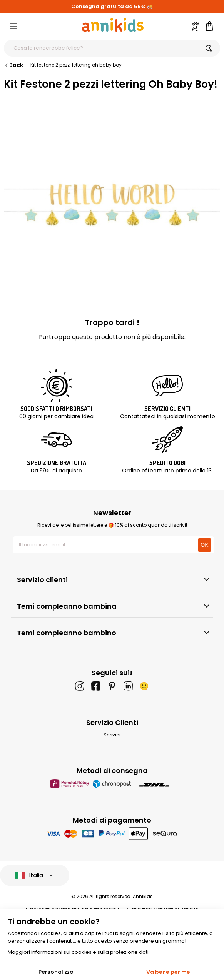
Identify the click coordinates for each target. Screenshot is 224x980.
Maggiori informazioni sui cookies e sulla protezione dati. (79, 952)
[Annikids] (113, 25)
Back (13, 65)
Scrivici (112, 735)
